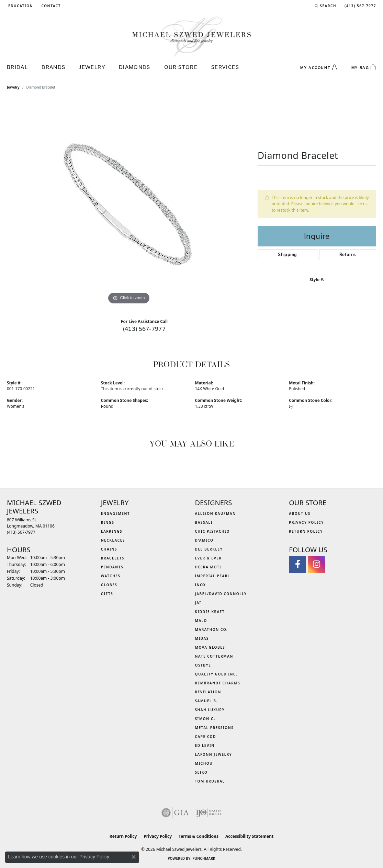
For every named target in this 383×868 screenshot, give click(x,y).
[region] (129, 203)
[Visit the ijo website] (209, 813)
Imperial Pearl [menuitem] (213, 576)
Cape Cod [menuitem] (206, 737)
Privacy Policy (306, 522)
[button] (20, 6)
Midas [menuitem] (202, 638)
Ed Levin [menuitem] (205, 745)
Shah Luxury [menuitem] (210, 710)
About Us (300, 513)
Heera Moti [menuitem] (208, 567)
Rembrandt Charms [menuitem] (218, 683)
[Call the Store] (21, 532)
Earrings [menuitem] (112, 531)
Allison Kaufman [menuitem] (216, 513)
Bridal (17, 67)
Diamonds (135, 67)
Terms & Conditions (199, 836)
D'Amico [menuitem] (204, 540)
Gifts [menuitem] (107, 594)
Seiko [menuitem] (201, 772)
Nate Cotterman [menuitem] (214, 656)
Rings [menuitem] (108, 522)
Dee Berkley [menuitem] (209, 549)
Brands (53, 67)
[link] (50, 6)
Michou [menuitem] (204, 763)
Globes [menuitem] (109, 585)
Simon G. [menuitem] (205, 719)
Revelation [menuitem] (208, 692)
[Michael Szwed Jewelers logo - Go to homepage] (192, 36)
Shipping (287, 254)
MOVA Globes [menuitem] (210, 647)
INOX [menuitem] (201, 585)
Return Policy (306, 531)
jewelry (13, 87)
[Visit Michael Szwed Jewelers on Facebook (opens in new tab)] (297, 564)
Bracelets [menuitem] (113, 558)
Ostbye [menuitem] (203, 665)
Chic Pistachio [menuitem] (212, 531)
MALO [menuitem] (201, 621)
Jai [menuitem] (198, 603)
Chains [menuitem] (109, 549)
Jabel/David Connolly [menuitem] (221, 594)
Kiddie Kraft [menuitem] (210, 612)
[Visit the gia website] (175, 813)
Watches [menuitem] (111, 576)
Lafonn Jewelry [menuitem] (214, 754)
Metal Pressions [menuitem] (215, 728)
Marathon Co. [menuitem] (212, 629)
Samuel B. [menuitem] (206, 701)
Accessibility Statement (249, 836)
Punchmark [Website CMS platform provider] (204, 858)
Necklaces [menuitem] (113, 540)
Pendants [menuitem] (112, 567)
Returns (348, 254)
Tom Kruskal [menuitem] (210, 781)
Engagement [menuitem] (116, 513)
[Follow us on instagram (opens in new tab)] (316, 564)
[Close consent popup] (134, 857)
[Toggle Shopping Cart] (364, 68)
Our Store (181, 67)
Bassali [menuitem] (204, 522)
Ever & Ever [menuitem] (209, 558)
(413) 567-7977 (144, 329)
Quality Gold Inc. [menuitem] (216, 674)
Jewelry (92, 67)
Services (225, 67)
